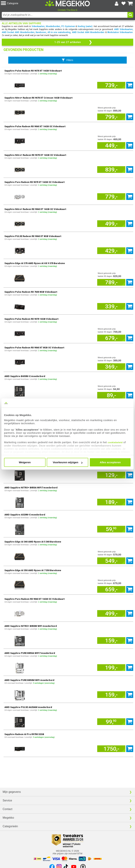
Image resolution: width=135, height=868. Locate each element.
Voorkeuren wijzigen (68, 462)
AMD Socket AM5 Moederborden (18, 32)
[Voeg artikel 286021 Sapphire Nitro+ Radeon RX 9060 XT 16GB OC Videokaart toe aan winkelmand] (111, 224)
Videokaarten (38, 26)
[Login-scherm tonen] (117, 4)
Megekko (8, 818)
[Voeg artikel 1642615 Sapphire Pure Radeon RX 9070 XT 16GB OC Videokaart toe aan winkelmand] (111, 197)
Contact (7, 809)
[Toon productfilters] (67, 60)
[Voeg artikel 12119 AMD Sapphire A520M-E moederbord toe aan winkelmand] (111, 529)
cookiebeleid (115, 442)
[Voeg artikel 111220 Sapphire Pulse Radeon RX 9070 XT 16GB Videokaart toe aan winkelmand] (111, 85)
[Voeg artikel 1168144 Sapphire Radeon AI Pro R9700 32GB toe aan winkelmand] (111, 749)
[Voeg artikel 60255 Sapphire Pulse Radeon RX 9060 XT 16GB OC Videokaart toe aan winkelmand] (111, 145)
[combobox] (65, 15)
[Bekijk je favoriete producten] (123, 4)
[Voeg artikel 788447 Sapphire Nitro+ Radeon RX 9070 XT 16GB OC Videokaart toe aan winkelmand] (111, 170)
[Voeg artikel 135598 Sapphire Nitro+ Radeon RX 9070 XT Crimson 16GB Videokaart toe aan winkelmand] (111, 117)
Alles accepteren (110, 462)
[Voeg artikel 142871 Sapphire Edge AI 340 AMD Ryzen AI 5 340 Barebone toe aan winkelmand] (111, 561)
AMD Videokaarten (123, 29)
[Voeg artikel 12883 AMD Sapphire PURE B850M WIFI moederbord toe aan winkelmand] (111, 695)
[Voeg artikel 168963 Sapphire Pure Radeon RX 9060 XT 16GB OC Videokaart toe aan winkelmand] (111, 613)
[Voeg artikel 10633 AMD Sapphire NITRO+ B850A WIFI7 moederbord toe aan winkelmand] (111, 502)
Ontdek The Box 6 (67, 10)
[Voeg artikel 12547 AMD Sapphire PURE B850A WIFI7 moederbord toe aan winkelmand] (111, 668)
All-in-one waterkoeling (59, 32)
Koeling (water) (85, 26)
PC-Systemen (68, 26)
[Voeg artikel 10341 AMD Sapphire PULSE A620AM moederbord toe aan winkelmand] (111, 722)
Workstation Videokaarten (120, 32)
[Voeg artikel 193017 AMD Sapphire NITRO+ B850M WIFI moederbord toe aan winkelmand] (111, 641)
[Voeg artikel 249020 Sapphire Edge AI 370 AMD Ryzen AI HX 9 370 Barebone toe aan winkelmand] (111, 282)
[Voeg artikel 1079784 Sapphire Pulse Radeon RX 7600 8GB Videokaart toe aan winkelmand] (111, 306)
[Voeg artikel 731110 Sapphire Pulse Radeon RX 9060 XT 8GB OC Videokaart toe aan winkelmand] (111, 367)
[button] (23, 3)
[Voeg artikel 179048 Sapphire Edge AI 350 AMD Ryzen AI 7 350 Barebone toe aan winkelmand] (111, 589)
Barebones (41, 32)
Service (7, 800)
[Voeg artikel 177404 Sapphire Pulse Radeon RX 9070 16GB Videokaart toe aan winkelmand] (111, 338)
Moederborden (53, 26)
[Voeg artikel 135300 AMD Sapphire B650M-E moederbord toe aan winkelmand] (111, 395)
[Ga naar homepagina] (67, 4)
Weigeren (25, 462)
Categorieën (10, 826)
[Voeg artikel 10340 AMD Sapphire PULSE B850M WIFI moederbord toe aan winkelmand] (111, 475)
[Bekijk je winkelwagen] (130, 4)
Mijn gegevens (12, 792)
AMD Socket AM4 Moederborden (88, 32)
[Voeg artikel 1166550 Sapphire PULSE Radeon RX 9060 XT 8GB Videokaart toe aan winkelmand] (111, 251)
